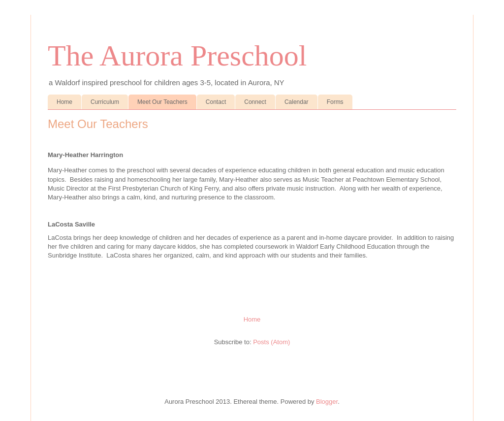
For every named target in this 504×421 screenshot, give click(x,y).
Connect (255, 102)
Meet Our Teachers (162, 102)
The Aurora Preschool (177, 56)
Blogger (327, 402)
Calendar (297, 102)
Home (64, 102)
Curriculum (105, 102)
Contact (216, 102)
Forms (335, 102)
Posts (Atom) (271, 342)
